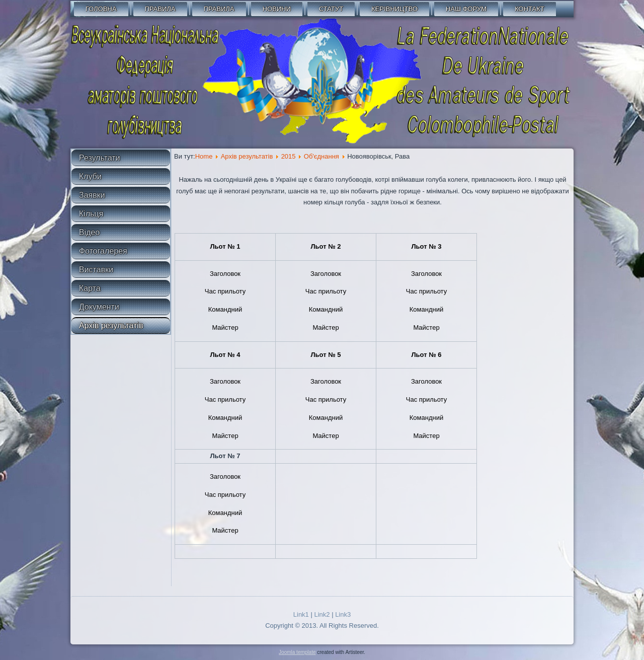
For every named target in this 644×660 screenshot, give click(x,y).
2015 (289, 156)
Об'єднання (321, 156)
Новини (277, 9)
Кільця (91, 214)
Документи (99, 307)
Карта (90, 288)
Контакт (530, 9)
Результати (100, 158)
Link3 (343, 614)
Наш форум (466, 9)
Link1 (301, 614)
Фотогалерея (103, 251)
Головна (101, 9)
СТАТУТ (331, 9)
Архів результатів (111, 325)
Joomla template (297, 652)
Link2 (322, 614)
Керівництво (394, 9)
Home (204, 156)
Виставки (96, 270)
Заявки (92, 195)
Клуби (90, 176)
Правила (160, 9)
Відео (89, 232)
